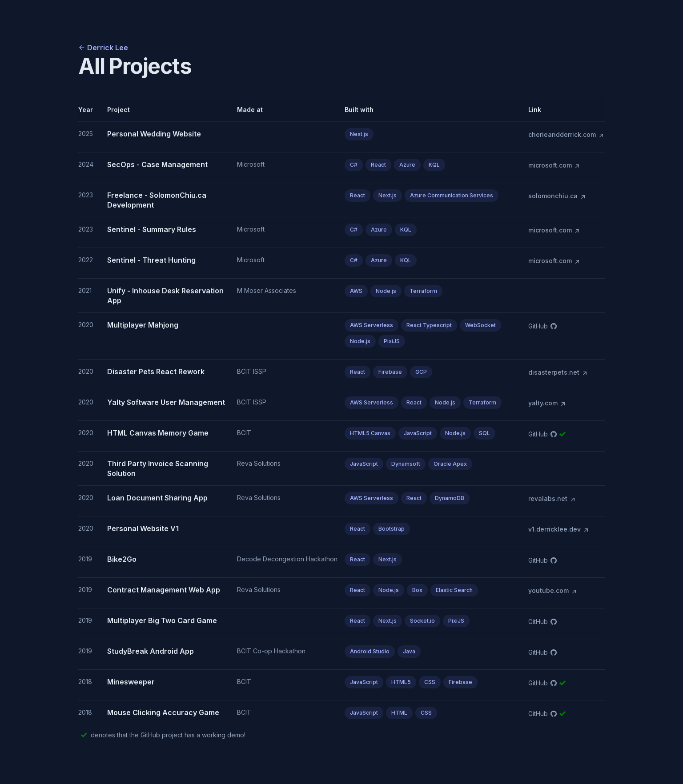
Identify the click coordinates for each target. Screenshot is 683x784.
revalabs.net (552, 499)
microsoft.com (554, 165)
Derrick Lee (103, 48)
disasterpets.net (558, 372)
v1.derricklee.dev (559, 529)
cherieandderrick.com (566, 135)
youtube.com (553, 591)
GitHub (542, 326)
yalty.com (547, 403)
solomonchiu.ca (557, 196)
